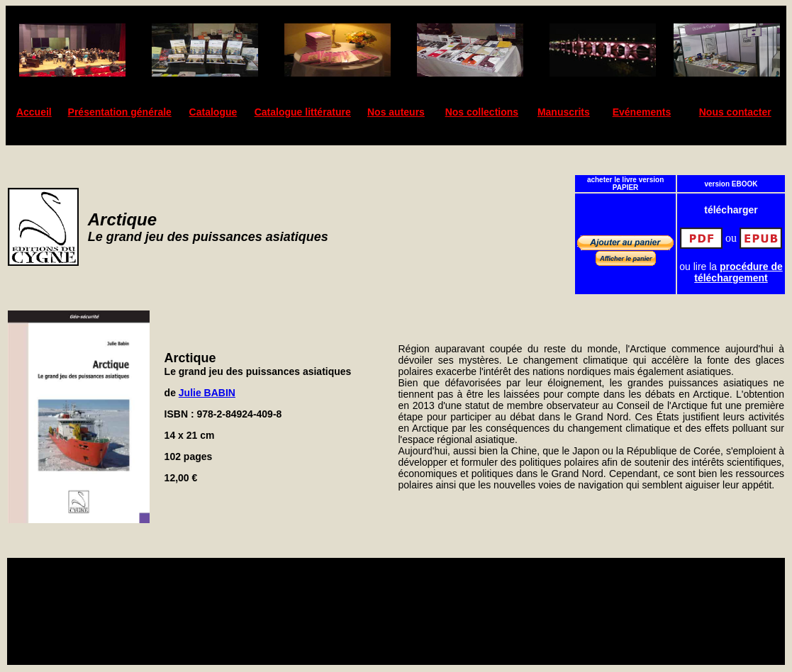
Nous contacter (735, 112)
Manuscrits (564, 112)
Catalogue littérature (303, 112)
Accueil (34, 112)
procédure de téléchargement (738, 272)
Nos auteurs (396, 112)
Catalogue (213, 112)
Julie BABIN (207, 393)
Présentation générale (120, 112)
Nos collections (482, 112)
